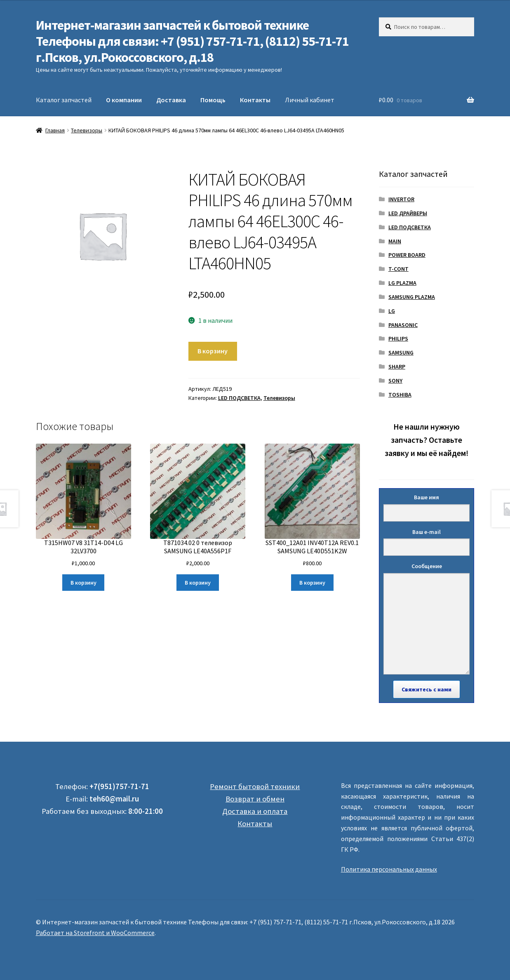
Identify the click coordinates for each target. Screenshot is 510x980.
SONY (395, 381)
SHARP (397, 367)
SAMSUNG (401, 353)
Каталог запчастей (64, 100)
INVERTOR (401, 199)
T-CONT (398, 269)
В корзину (213, 351)
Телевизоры (87, 130)
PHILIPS (398, 338)
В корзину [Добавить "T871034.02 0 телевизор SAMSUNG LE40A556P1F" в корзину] (198, 583)
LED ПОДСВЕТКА (239, 398)
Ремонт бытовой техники (255, 786)
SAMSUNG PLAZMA (412, 297)
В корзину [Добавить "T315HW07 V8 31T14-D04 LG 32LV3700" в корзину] (83, 583)
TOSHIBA (400, 395)
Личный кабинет (310, 100)
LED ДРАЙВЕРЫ (408, 213)
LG (392, 311)
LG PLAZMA (402, 283)
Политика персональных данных (389, 869)
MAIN (395, 241)
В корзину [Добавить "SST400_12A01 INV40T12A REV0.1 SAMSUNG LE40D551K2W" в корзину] (312, 583)
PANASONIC (403, 325)
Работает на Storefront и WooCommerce (95, 933)
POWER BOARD (407, 255)
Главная (55, 130)
